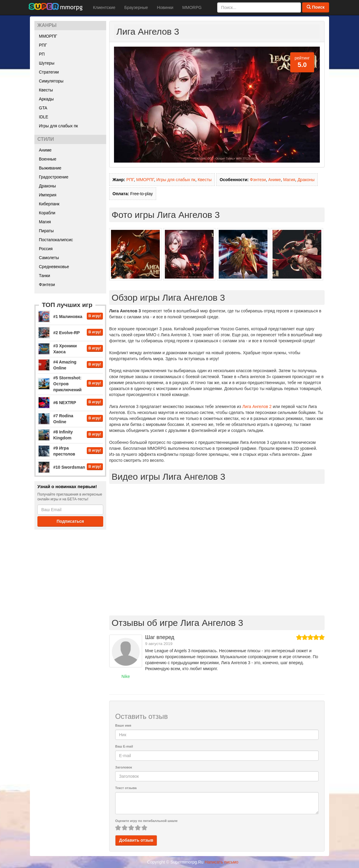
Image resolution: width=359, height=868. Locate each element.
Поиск (316, 7)
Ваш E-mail (124, 746)
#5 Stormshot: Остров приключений (67, 384)
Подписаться (70, 521)
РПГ (43, 45)
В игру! (95, 316)
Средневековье (54, 267)
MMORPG (192, 7)
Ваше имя (123, 725)
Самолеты (49, 258)
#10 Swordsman (69, 467)
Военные (48, 159)
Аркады (46, 99)
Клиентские (104, 7)
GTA (43, 108)
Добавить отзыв (136, 840)
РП (42, 54)
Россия (46, 249)
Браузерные (136, 7)
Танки (44, 276)
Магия (45, 222)
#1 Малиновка (68, 317)
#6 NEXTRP (65, 403)
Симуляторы (51, 81)
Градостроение (54, 177)
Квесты (46, 90)
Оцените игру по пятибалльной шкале (146, 821)
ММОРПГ (48, 36)
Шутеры (47, 63)
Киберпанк (49, 204)
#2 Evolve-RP (67, 333)
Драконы (47, 186)
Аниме (45, 150)
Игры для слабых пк (58, 126)
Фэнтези (47, 285)
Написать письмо (221, 862)
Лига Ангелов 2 (257, 407)
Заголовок (124, 767)
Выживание (50, 168)
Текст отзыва (126, 788)
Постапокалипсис (56, 240)
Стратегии (49, 72)
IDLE (44, 117)
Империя (48, 195)
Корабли (47, 213)
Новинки (165, 7)
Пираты (46, 231)
